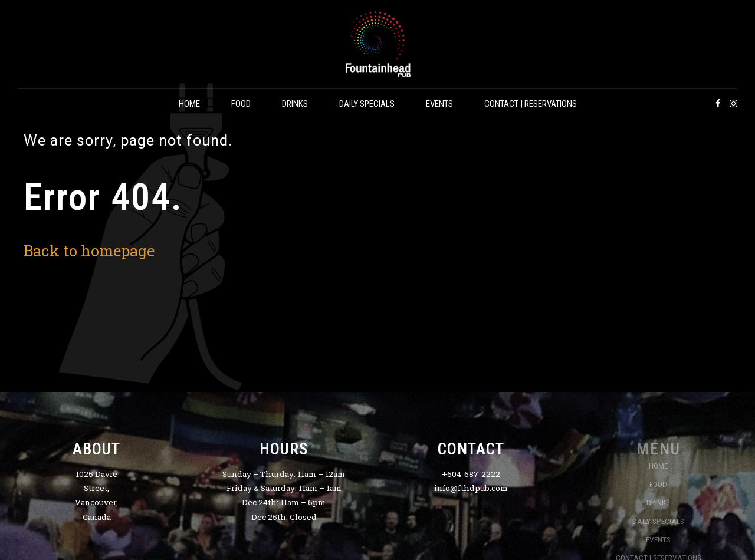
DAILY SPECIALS (367, 104)
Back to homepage (89, 251)
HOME (189, 104)
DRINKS (295, 104)
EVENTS (439, 104)
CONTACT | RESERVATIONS (531, 104)
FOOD (241, 104)
